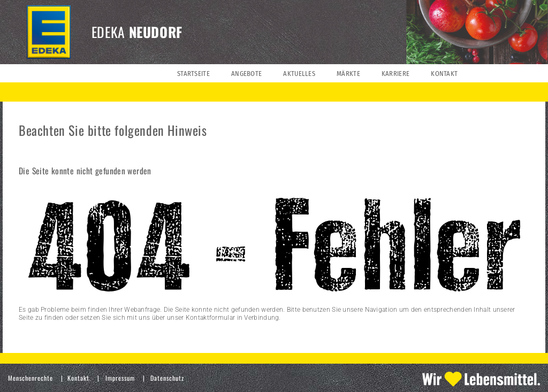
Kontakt (78, 378)
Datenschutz (167, 378)
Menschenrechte (31, 378)
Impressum (120, 378)
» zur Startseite (41, 333)
